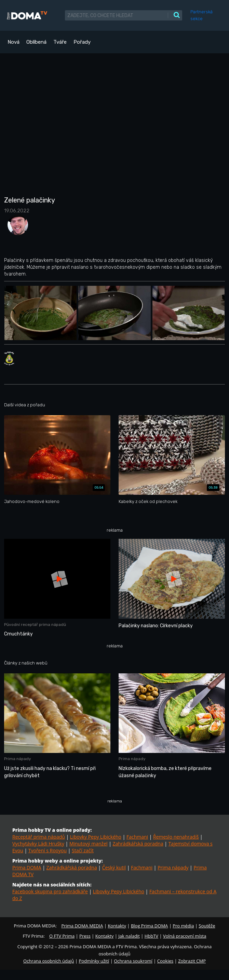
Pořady (82, 42)
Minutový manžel (89, 844)
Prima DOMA (27, 867)
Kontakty (117, 926)
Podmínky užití (94, 961)
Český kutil (114, 867)
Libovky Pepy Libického (96, 837)
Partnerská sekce (201, 15)
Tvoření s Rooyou (48, 850)
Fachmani (137, 837)
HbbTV (151, 936)
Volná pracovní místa (185, 936)
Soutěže (207, 926)
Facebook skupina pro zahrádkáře (50, 891)
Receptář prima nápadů (39, 837)
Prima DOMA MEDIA (82, 926)
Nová (14, 42)
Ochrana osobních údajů (49, 961)
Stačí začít (83, 850)
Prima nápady (173, 867)
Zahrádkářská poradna (138, 844)
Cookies (165, 961)
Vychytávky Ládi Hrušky (38, 844)
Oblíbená (36, 42)
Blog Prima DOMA (149, 926)
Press (85, 936)
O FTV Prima (62, 936)
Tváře (60, 42)
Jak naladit (129, 936)
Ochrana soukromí (133, 961)
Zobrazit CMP (192, 961)
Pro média (183, 926)
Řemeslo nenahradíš (176, 837)
